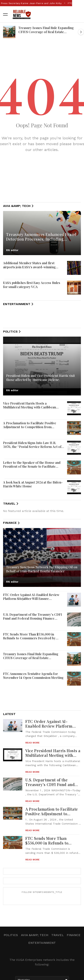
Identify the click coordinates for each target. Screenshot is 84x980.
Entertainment (42, 943)
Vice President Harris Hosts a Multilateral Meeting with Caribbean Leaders (30, 407)
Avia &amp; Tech (35, 935)
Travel (57, 935)
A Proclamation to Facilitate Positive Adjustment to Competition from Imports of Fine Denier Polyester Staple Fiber (33, 429)
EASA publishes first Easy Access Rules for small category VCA (32, 285)
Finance (74, 935)
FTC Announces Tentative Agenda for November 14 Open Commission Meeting (33, 676)
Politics (11, 935)
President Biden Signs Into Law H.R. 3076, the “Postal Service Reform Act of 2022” (32, 447)
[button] (5, 14)
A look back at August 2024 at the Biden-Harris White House (33, 484)
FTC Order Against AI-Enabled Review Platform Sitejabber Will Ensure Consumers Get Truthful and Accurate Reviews (31, 601)
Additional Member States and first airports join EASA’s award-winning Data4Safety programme (29, 267)
